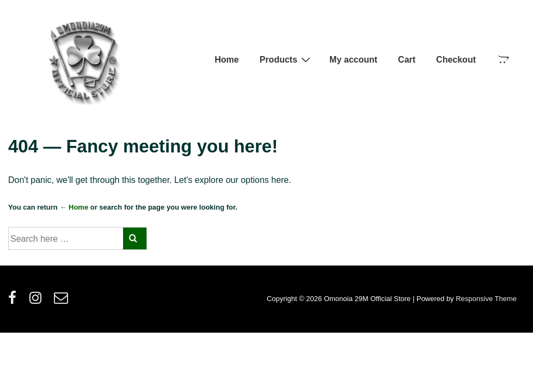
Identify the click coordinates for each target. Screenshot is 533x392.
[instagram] (38, 301)
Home (226, 60)
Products (286, 59)
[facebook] (15, 301)
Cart (407, 60)
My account (353, 60)
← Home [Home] (74, 207)
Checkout (456, 60)
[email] (62, 301)
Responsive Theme (486, 299)
